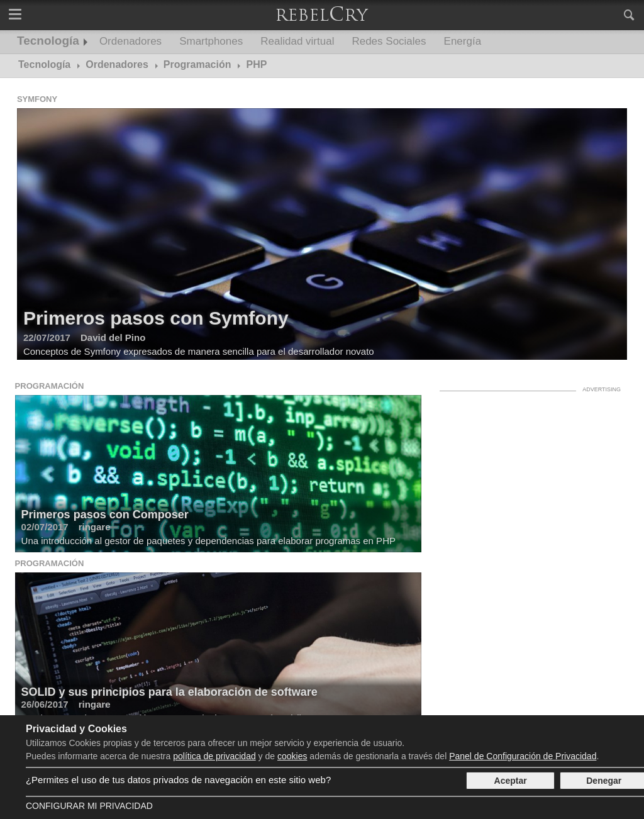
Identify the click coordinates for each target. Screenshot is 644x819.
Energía (463, 41)
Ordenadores (130, 41)
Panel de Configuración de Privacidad (523, 756)
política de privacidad (214, 756)
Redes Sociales (389, 41)
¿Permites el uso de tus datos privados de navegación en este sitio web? (178, 780)
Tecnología (48, 41)
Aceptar (511, 781)
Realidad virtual (297, 41)
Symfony (37, 99)
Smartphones (211, 41)
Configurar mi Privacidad (89, 806)
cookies (292, 756)
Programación (50, 386)
